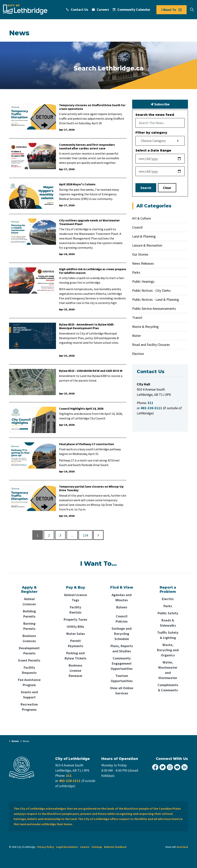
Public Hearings (143, 281)
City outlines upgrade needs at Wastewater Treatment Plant (89, 222)
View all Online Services (122, 691)
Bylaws (122, 607)
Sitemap (97, 847)
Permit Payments (76, 643)
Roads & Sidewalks (168, 623)
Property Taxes (75, 619)
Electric (168, 599)
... (72, 535)
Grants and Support (29, 695)
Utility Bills (75, 627)
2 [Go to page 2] (49, 535)
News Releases (143, 263)
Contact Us (77, 10)
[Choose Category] (160, 141)
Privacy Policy (46, 847)
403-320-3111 (70, 781)
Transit (137, 318)
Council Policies (122, 619)
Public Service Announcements (154, 309)
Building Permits (29, 614)
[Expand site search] (192, 10)
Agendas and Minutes (122, 597)
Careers (100, 10)
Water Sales (76, 634)
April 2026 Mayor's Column (77, 184)
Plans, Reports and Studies (122, 649)
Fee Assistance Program (29, 682)
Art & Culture (141, 218)
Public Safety (168, 613)
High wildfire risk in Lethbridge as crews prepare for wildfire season (93, 271)
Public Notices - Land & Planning (156, 299)
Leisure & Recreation (147, 245)
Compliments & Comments (168, 687)
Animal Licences (29, 601)
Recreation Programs (29, 707)
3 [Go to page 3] (60, 535)
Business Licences (29, 638)
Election (138, 354)
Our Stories (140, 254)
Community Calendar (131, 10)
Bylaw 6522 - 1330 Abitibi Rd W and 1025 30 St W (91, 371)
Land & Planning (144, 236)
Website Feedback (115, 847)
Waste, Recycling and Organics (168, 650)
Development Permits (29, 651)
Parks (136, 272)
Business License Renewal (75, 670)
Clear (167, 188)
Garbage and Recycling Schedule (122, 634)
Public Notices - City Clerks (151, 290)
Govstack (182, 847)
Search (146, 188)
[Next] (98, 535)
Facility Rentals (75, 610)
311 (69, 776)
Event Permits (29, 660)
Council (137, 227)
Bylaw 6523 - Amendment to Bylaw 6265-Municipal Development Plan (87, 326)
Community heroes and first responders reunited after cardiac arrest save (87, 147)
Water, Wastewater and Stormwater (168, 670)
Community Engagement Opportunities (122, 663)
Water (136, 336)
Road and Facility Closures (151, 345)
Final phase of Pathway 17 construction (86, 444)
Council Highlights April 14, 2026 (81, 409)
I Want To (172, 10)
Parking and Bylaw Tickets (76, 656)
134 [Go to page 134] (86, 535)
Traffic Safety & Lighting (168, 635)
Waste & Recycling (145, 327)
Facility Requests (29, 670)
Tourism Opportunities (122, 678)
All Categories (154, 206)
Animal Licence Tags (76, 597)
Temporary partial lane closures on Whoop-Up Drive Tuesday (91, 488)
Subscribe (160, 104)
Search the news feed (155, 115)
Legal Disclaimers (67, 847)
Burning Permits (29, 626)
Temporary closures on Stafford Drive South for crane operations (92, 107)
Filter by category (151, 133)
